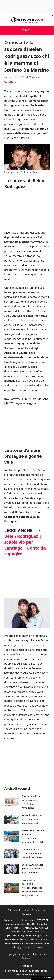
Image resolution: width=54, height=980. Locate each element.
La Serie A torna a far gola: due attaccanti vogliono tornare (32, 869)
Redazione (25, 910)
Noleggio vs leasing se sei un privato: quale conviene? (32, 819)
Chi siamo (12, 910)
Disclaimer (27, 914)
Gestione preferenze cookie (42, 977)
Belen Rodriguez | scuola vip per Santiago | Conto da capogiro (25, 545)
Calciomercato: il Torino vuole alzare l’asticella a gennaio (32, 853)
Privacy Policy (39, 910)
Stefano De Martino (35, 470)
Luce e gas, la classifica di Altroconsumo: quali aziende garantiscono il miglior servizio (33, 888)
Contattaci (27, 958)
